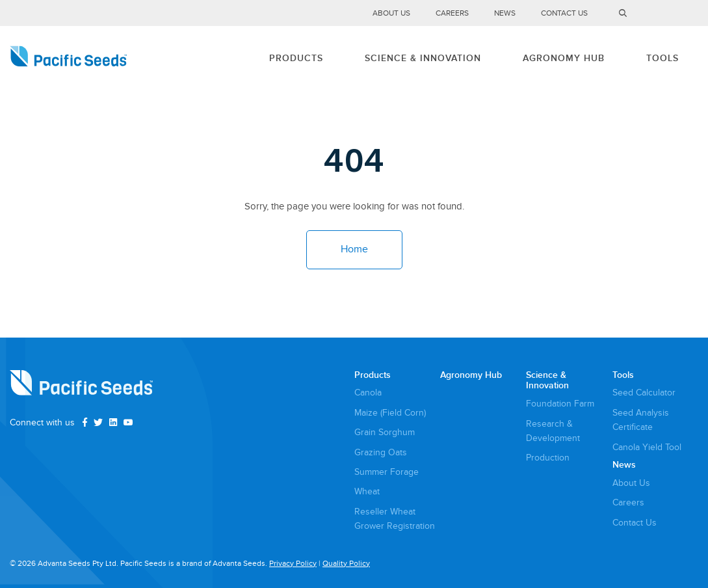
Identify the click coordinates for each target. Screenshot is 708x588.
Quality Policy (346, 564)
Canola (368, 393)
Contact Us (564, 13)
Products (296, 58)
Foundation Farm (560, 404)
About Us (391, 13)
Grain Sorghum (385, 432)
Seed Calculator (644, 393)
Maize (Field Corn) (390, 413)
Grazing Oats (381, 452)
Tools (662, 58)
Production (548, 458)
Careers (452, 13)
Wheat (367, 491)
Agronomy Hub (564, 58)
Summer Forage (387, 472)
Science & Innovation (423, 58)
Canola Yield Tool (647, 447)
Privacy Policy (293, 564)
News (505, 13)
